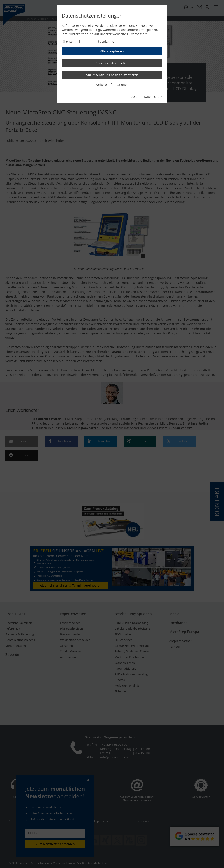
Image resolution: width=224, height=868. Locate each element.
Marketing (107, 42)
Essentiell (73, 42)
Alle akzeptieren (112, 51)
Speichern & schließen (112, 63)
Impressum (132, 97)
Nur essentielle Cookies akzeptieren (112, 75)
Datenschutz (153, 97)
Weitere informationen (112, 85)
